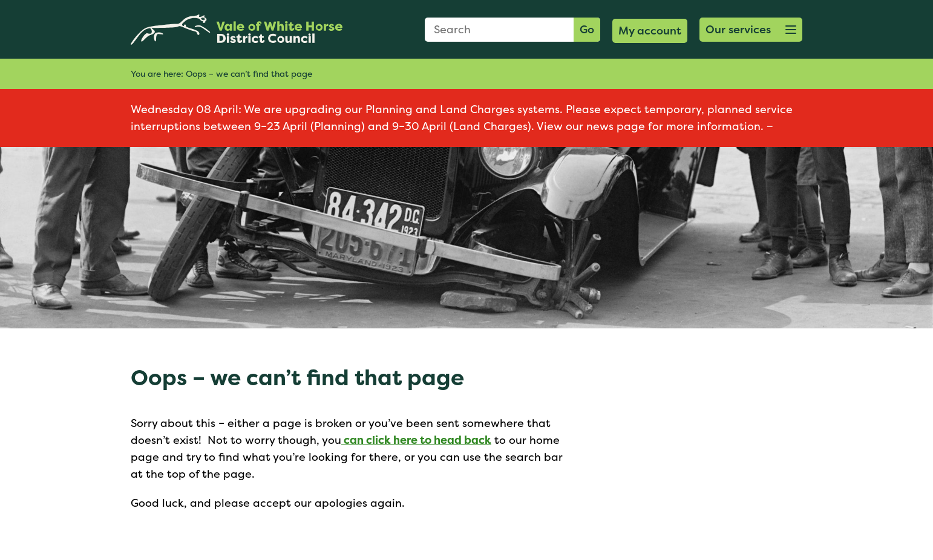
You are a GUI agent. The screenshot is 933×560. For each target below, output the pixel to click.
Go (587, 29)
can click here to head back (416, 440)
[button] (751, 30)
